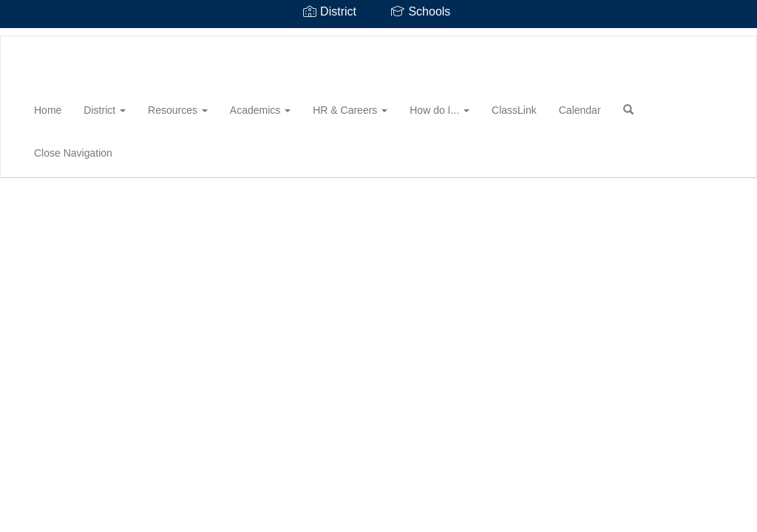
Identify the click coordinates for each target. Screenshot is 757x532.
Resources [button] (178, 110)
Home (48, 110)
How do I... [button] (439, 110)
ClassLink (514, 110)
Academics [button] (260, 110)
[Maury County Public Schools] (23, 36)
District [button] (105, 110)
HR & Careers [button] (350, 110)
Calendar (580, 110)
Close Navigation (73, 153)
